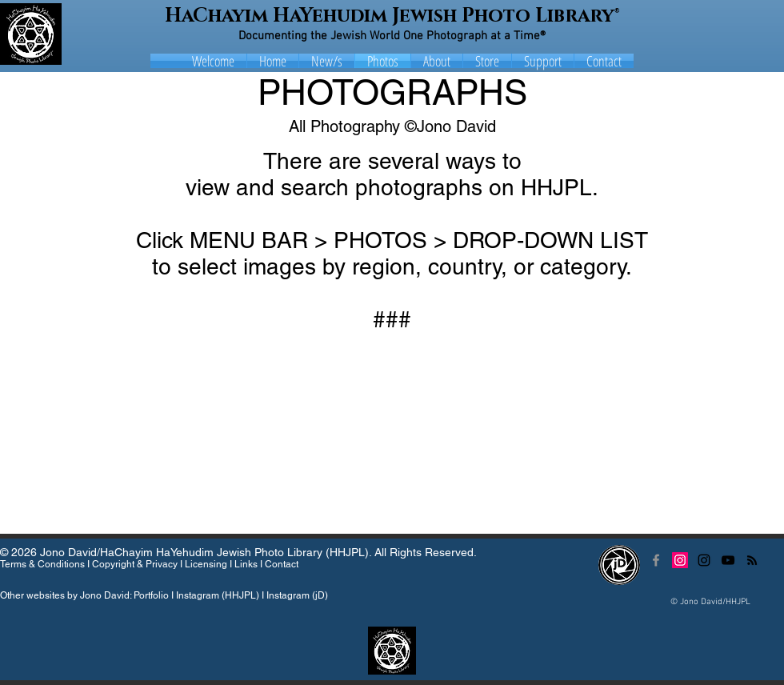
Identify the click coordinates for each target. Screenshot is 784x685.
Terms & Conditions (42, 564)
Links (246, 564)
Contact (282, 564)
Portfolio (151, 595)
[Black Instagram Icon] (704, 560)
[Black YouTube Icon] (728, 560)
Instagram (198, 595)
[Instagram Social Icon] (680, 560)
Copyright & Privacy (135, 564)
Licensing (206, 564)
